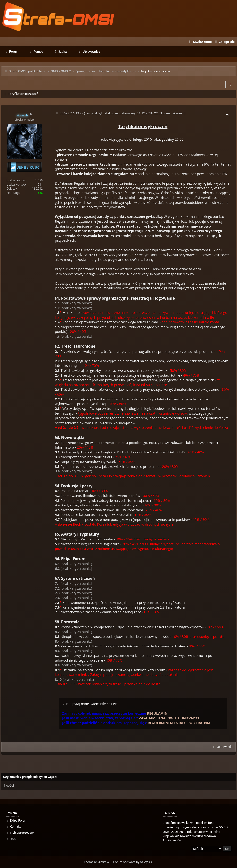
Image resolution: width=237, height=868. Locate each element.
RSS (11, 839)
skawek (177, 113)
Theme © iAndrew (99, 862)
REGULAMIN (157, 713)
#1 (228, 115)
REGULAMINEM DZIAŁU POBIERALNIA (179, 723)
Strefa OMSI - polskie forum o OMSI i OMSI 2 (40, 71)
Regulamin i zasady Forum (118, 71)
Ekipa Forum (17, 820)
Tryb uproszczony (20, 833)
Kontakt (13, 827)
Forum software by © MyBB (133, 862)
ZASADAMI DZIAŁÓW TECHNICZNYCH (170, 718)
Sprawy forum (85, 71)
